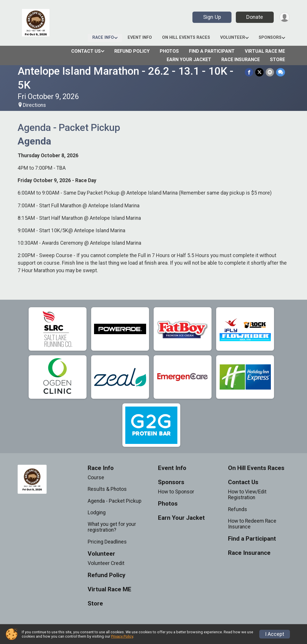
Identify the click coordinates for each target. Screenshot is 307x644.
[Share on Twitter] (260, 72)
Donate (254, 17)
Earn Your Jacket (189, 60)
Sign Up (211, 17)
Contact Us (86, 51)
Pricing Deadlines (107, 542)
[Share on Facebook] (250, 72)
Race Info (103, 37)
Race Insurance (241, 60)
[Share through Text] (281, 72)
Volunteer (233, 37)
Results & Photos (107, 489)
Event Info (140, 37)
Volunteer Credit (106, 563)
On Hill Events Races (186, 37)
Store (277, 60)
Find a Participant (212, 51)
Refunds (238, 509)
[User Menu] (284, 17)
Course (96, 477)
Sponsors (270, 37)
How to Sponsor (176, 492)
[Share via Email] (270, 72)
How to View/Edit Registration (247, 495)
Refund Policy (132, 51)
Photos (169, 51)
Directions (34, 105)
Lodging (97, 513)
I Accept (275, 634)
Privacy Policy (122, 636)
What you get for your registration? (112, 527)
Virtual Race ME (265, 51)
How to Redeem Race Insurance (252, 524)
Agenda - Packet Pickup (115, 501)
